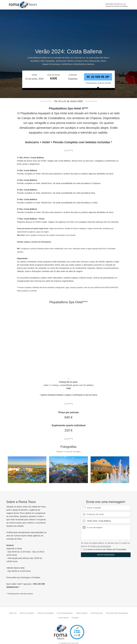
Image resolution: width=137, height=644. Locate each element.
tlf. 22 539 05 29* (98, 77)
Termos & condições (27, 613)
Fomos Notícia (63, 618)
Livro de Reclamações (65, 613)
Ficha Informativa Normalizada (117, 613)
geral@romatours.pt (116, 4)
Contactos (75, 618)
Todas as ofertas (82, 613)
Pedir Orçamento (97, 613)
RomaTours (23, 5)
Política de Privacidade (101, 546)
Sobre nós (13, 613)
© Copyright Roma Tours (68, 643)
